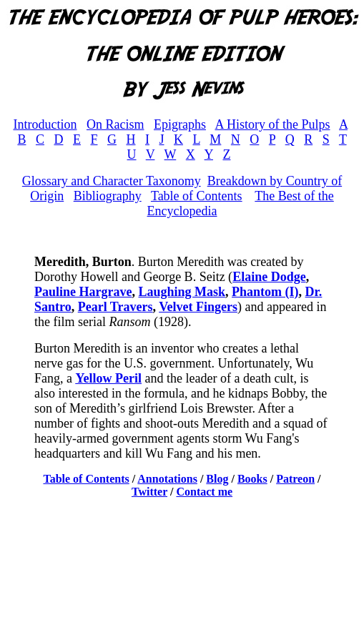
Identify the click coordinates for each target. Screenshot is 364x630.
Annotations (167, 479)
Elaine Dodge (269, 277)
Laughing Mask (182, 292)
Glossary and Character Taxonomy (112, 181)
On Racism (115, 124)
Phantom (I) (265, 292)
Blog (217, 479)
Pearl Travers (115, 307)
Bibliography (108, 196)
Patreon (295, 479)
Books (252, 479)
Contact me (204, 492)
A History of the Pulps (272, 124)
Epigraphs (180, 124)
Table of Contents (197, 196)
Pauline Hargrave (83, 292)
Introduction (45, 124)
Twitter (149, 492)
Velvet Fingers (198, 307)
